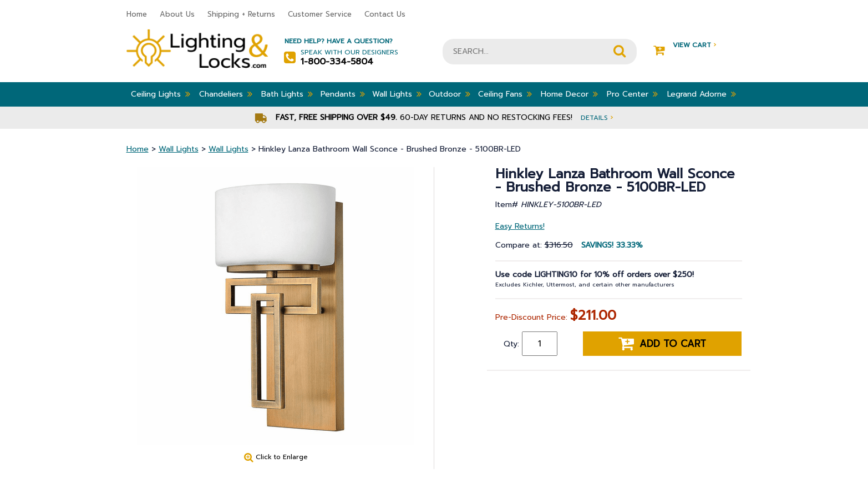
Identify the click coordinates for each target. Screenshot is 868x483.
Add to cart (662, 344)
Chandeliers (226, 94)
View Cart (685, 45)
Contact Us (385, 14)
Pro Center (632, 94)
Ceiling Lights (161, 94)
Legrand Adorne (702, 94)
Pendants (343, 94)
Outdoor (450, 94)
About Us (177, 14)
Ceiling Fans (505, 94)
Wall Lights (397, 94)
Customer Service (320, 14)
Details (597, 117)
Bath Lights (287, 94)
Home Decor (569, 94)
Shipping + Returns (241, 14)
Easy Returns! (520, 226)
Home (137, 14)
